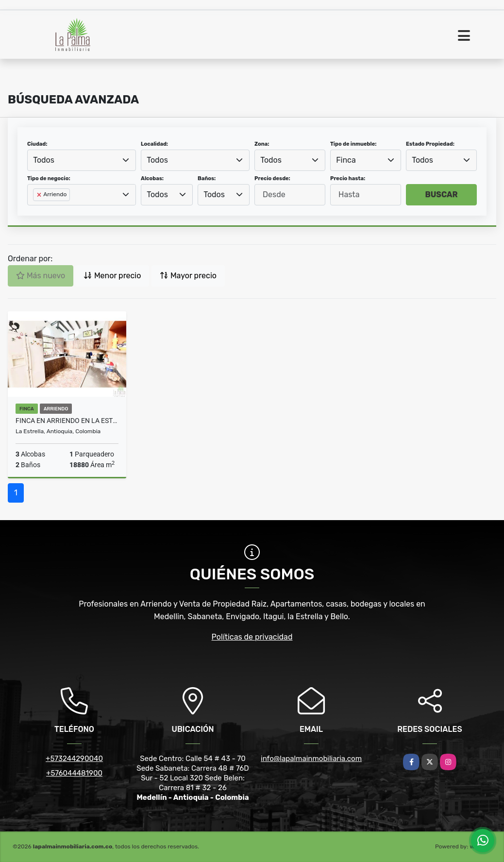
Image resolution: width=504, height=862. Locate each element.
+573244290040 (74, 759)
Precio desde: (272, 178)
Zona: (262, 144)
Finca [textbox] (346, 160)
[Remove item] (40, 195)
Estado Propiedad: (430, 144)
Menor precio (112, 276)
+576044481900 (74, 773)
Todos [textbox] (44, 160)
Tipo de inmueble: (353, 144)
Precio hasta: (348, 178)
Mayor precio (188, 276)
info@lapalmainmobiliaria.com (311, 759)
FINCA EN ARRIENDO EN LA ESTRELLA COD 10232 (67, 421)
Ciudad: (37, 144)
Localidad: (154, 144)
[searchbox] (36, 210)
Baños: (207, 178)
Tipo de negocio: (49, 178)
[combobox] (82, 160)
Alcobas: (152, 178)
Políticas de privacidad (252, 637)
